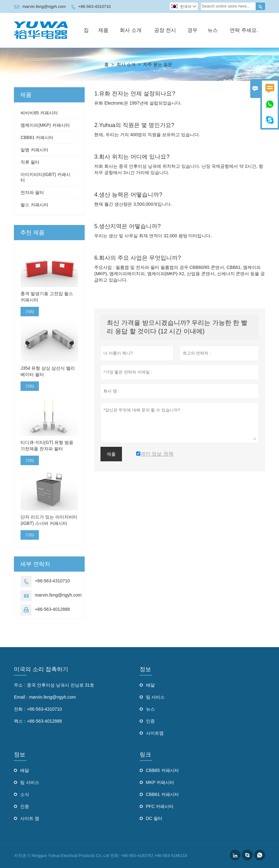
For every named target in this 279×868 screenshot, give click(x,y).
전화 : (20, 709)
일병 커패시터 (34, 150)
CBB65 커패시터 (162, 770)
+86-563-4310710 (94, 6)
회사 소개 (130, 30)
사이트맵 (155, 733)
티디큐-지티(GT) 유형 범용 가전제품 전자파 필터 (47, 446)
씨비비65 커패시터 (39, 113)
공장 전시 (165, 30)
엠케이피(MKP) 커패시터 (45, 125)
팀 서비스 (155, 697)
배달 (150, 685)
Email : (21, 697)
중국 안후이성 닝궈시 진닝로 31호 (61, 685)
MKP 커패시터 (160, 782)
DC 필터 (154, 818)
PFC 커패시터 (160, 806)
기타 (30, 312)
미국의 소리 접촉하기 (41, 669)
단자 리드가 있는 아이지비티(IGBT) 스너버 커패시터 (49, 520)
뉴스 (213, 30)
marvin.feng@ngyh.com (44, 6)
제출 (111, 454)
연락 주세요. (244, 30)
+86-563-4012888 (52, 609)
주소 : (20, 685)
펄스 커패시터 (34, 205)
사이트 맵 (30, 818)
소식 (25, 794)
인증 (150, 721)
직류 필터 (30, 162)
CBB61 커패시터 (37, 137)
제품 (103, 30)
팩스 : (20, 721)
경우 (192, 30)
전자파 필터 (32, 192)
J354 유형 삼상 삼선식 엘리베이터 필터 (48, 371)
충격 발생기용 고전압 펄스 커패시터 (47, 297)
